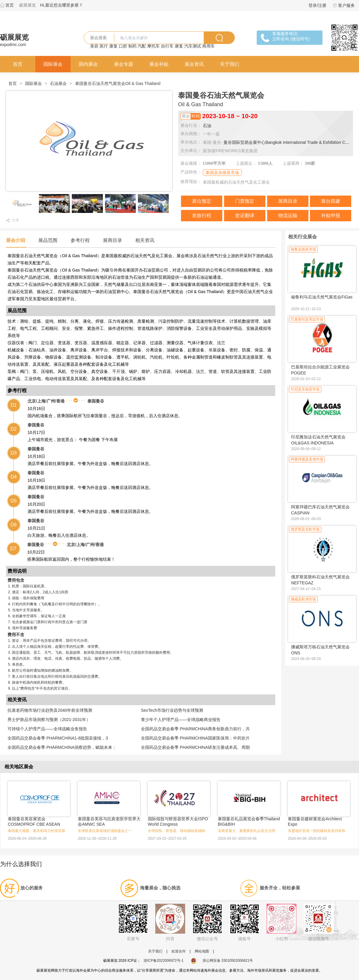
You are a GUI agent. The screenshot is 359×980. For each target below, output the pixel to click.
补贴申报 (331, 215)
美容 (94, 46)
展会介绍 (16, 240)
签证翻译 (245, 215)
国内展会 (88, 64)
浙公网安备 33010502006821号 (222, 961)
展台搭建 (331, 201)
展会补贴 (159, 64)
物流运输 (288, 215)
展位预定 (202, 201)
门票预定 (245, 201)
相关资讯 (145, 240)
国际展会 (53, 64)
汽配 (142, 46)
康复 (113, 46)
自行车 (167, 46)
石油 (207, 126)
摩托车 (153, 46)
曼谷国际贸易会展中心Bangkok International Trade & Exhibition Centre (289, 142)
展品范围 (48, 240)
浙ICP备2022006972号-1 (163, 961)
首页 (10, 5)
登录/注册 (317, 5)
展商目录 (288, 201)
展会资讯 (194, 64)
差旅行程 (202, 215)
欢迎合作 (179, 951)
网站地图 (202, 951)
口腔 (123, 46)
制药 (133, 46)
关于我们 (229, 64)
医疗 (104, 46)
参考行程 (80, 240)
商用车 (209, 46)
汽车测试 (193, 46)
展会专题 (124, 64)
